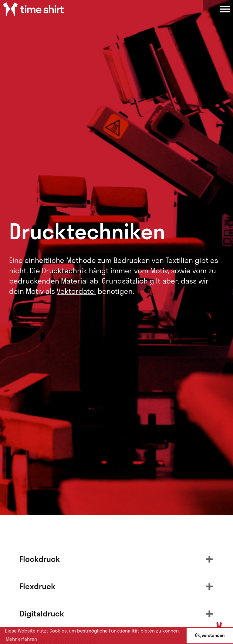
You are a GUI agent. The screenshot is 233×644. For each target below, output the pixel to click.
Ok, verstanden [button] (210, 636)
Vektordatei (76, 291)
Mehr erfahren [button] (21, 639)
